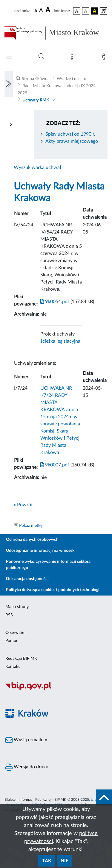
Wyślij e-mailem (26, 740)
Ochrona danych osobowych (32, 540)
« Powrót (23, 505)
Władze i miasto (72, 79)
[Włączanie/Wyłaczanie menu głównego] (9, 58)
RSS (9, 615)
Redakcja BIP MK (21, 659)
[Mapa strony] (73, 58)
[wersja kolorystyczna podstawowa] (77, 11)
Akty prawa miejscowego (72, 141)
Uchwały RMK (36, 100)
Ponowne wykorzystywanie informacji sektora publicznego (48, 565)
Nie (65, 861)
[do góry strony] (104, 798)
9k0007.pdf (55, 465)
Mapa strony (17, 607)
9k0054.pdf (55, 302)
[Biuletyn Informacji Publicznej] (56, 689)
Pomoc (12, 641)
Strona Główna (36, 79)
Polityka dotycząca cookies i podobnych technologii (53, 590)
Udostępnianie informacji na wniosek (40, 551)
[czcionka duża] (49, 10)
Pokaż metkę (31, 526)
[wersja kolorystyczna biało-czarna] (86, 11)
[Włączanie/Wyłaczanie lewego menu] (9, 84)
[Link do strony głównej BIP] (56, 33)
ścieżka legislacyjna (60, 341)
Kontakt (13, 667)
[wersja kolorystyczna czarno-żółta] (95, 11)
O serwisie (15, 633)
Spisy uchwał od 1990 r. (70, 134)
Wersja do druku (27, 767)
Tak (47, 861)
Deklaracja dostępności (27, 579)
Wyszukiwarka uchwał (37, 167)
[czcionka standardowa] (36, 11)
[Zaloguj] (105, 58)
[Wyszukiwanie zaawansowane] (42, 57)
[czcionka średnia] (41, 11)
